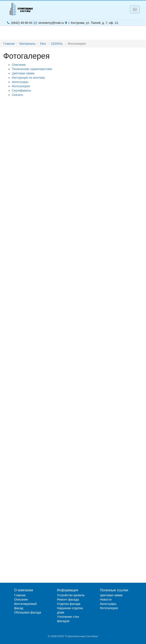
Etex (43, 44)
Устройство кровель (71, 595)
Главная (9, 44)
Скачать (18, 95)
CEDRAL (57, 44)
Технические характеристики (32, 69)
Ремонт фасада (68, 600)
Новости (106, 600)
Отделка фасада (69, 604)
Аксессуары (20, 82)
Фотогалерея (21, 86)
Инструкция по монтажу (28, 78)
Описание (19, 65)
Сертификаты (21, 90)
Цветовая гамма (23, 73)
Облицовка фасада (28, 612)
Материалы (27, 44)
